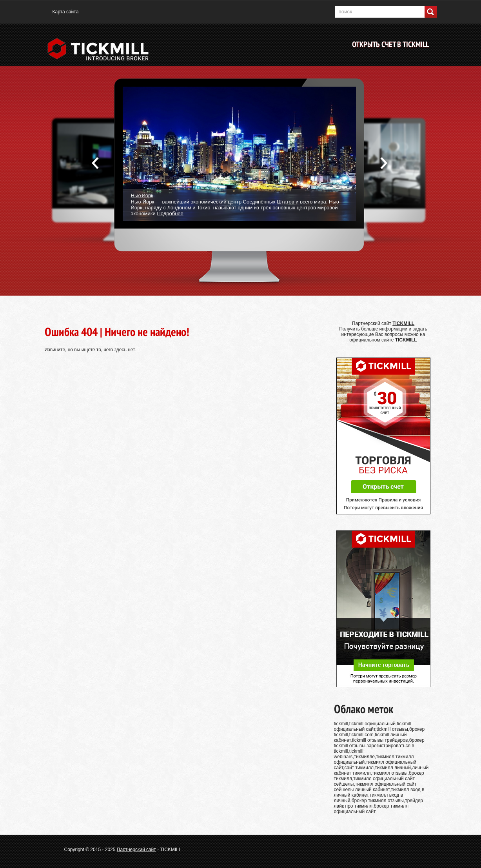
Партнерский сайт (136, 850)
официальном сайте (383, 340)
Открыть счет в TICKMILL (390, 44)
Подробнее (170, 213)
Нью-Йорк (142, 195)
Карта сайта (66, 12)
